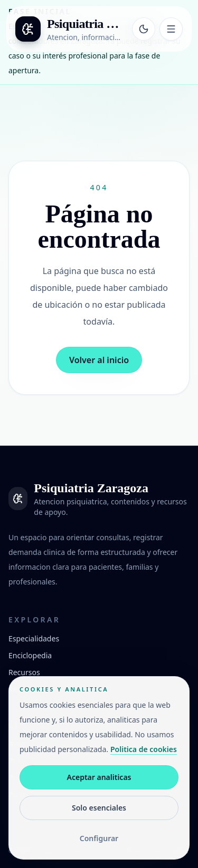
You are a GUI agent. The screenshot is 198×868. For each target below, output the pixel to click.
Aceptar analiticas (99, 777)
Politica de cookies (144, 749)
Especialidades (34, 638)
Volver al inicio (99, 360)
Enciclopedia (30, 655)
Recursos (24, 672)
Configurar (99, 838)
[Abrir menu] (171, 29)
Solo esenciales (99, 808)
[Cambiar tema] (144, 29)
